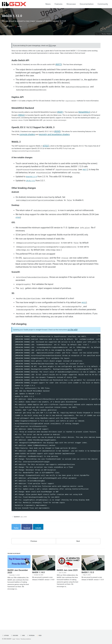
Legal (14, 639)
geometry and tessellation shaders (80, 155)
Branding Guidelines (29, 639)
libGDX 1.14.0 (38, 600)
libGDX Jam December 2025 (18, 599)
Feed (44, 636)
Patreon (34, 636)
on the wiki (85, 356)
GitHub (6, 636)
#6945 (67, 152)
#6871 (85, 193)
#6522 (84, 329)
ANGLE (44, 132)
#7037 (53, 167)
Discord (16, 636)
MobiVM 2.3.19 (33, 200)
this (59, 53)
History (19, 639)
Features (58, 4)
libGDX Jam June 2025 (67, 598)
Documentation (87, 4)
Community (103, 4)
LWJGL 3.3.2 (32, 204)
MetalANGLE (17, 132)
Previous (34, 567)
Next (78, 567)
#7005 (18, 242)
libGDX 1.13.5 (88, 600)
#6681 (71, 129)
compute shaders (53, 155)
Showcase (71, 4)
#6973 (69, 77)
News (48, 4)
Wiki (25, 636)
